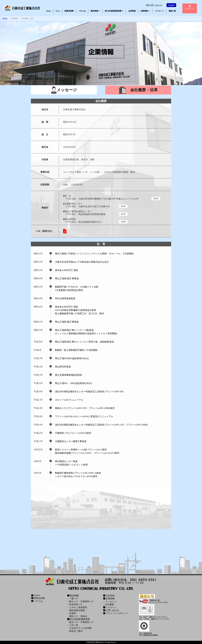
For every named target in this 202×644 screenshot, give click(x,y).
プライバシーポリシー (115, 613)
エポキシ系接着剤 (78, 607)
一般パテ (74, 599)
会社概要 (110, 604)
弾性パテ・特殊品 (78, 616)
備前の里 (172, 11)
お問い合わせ (154, 5)
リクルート (159, 11)
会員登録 (132, 11)
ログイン (190, 7)
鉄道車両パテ (76, 604)
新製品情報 (69, 11)
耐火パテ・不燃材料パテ (82, 601)
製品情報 (95, 11)
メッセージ (111, 601)
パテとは (82, 11)
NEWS (35, 595)
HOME (5, 18)
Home (49, 11)
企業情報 (145, 11)
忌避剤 (73, 613)
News (58, 11)
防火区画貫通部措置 (114, 11)
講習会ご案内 (76, 631)
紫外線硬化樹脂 (77, 610)
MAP (156, 198)
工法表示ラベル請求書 (80, 628)
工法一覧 (74, 625)
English (171, 5)
